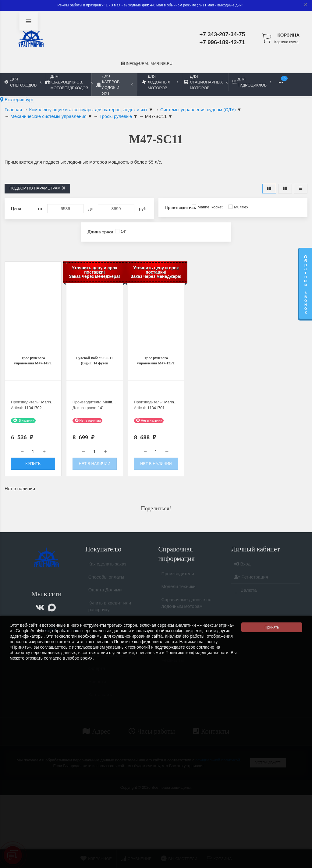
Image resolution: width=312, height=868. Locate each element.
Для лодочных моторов (160, 82)
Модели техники (179, 593)
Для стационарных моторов (206, 82)
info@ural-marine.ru (147, 64)
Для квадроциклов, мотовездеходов (69, 82)
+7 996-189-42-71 (222, 42)
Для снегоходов (23, 82)
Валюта (245, 597)
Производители (178, 581)
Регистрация (251, 584)
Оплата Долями (105, 597)
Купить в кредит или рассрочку (110, 613)
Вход (242, 571)
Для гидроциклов (252, 82)
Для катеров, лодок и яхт (114, 85)
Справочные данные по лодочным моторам (186, 610)
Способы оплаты (106, 584)
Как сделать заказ (107, 571)
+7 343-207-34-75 (222, 34)
